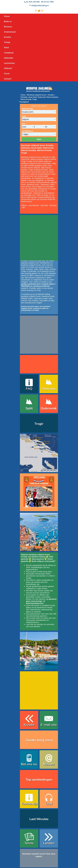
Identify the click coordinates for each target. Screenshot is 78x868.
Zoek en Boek (42, 195)
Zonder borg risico (44, 572)
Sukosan (29, 269)
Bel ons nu (29, 764)
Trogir (31, 170)
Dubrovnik (49, 408)
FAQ (29, 389)
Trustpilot (24, 102)
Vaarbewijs (29, 804)
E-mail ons (49, 725)
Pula (23, 269)
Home (23, 95)
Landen (49, 843)
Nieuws (49, 764)
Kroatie (51, 95)
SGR (28, 567)
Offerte (24, 205)
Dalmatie (47, 163)
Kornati (53, 269)
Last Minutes (34, 205)
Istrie (47, 269)
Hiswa (50, 565)
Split (43, 168)
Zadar (41, 269)
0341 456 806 (34, 2)
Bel (24, 207)
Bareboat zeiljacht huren (37, 95)
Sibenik (37, 168)
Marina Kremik (42, 170)
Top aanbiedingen (39, 780)
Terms (29, 843)
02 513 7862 (49, 2)
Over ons (49, 389)
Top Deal (44, 205)
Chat (49, 804)
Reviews (53, 205)
